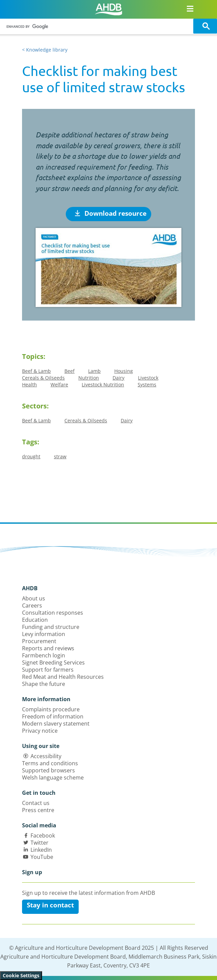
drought (31, 456)
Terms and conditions (50, 763)
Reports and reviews (48, 648)
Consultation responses (53, 613)
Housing (124, 371)
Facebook (43, 835)
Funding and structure (51, 627)
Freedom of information (53, 716)
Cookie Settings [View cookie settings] (21, 975)
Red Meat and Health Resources (63, 677)
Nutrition (89, 378)
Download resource (111, 213)
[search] (98, 27)
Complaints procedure (51, 709)
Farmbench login (44, 655)
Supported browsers (48, 770)
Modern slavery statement (56, 724)
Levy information (44, 634)
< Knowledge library (45, 50)
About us (34, 598)
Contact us (36, 803)
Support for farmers (48, 670)
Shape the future (44, 684)
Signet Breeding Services (53, 662)
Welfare (59, 385)
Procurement (39, 641)
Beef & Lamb (36, 371)
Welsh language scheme (53, 777)
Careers (32, 606)
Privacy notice (40, 731)
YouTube (42, 857)
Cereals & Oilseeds (43, 378)
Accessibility (46, 756)
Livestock (148, 378)
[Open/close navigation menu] (190, 8)
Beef (70, 371)
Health (29, 385)
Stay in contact (50, 905)
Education (35, 620)
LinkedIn (41, 850)
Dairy (119, 378)
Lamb (94, 371)
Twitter (40, 843)
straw (60, 456)
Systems (147, 385)
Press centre (38, 810)
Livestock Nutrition (103, 385)
